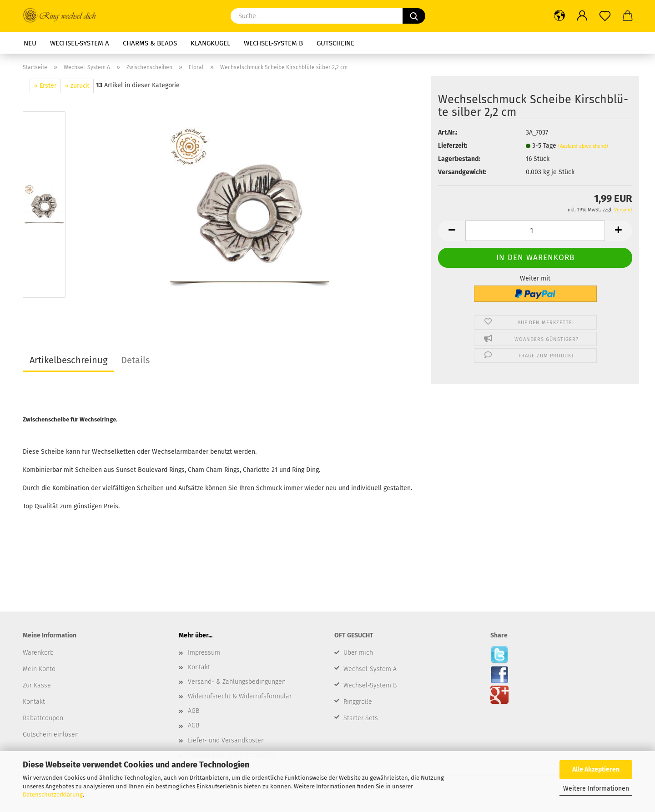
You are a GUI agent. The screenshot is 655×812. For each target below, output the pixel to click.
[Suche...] (414, 16)
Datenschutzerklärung (53, 794)
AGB (194, 711)
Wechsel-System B (273, 43)
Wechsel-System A (80, 43)
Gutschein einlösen (51, 734)
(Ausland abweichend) (583, 146)
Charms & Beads (150, 43)
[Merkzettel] (605, 16)
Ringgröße (358, 702)
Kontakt (199, 667)
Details (135, 360)
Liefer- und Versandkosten (226, 740)
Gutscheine (335, 43)
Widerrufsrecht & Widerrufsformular (240, 696)
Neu (30, 43)
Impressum (204, 653)
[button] (559, 16)
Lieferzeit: (453, 146)
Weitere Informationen (596, 789)
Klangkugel (210, 43)
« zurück (77, 86)
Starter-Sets (361, 718)
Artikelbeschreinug (68, 360)
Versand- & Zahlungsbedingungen (237, 682)
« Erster (45, 86)
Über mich (358, 653)
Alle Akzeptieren (596, 769)
